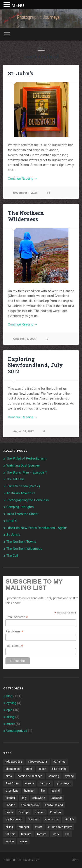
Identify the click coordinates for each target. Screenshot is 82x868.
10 (47, 339)
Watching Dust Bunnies (23, 465)
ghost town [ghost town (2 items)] (63, 784)
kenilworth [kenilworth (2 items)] (39, 798)
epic (9, 710)
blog (9, 696)
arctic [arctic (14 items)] (29, 769)
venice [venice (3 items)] (10, 841)
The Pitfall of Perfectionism (26, 458)
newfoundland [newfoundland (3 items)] (54, 805)
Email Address (17, 617)
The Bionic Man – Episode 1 (27, 472)
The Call (12, 556)
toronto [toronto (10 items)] (42, 834)
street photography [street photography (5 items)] (60, 827)
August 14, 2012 (23, 431)
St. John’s (21, 73)
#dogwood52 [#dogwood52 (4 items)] (14, 762)
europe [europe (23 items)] (30, 784)
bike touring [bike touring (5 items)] (59, 769)
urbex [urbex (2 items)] (56, 834)
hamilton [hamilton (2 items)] (30, 791)
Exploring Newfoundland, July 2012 (35, 365)
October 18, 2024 (24, 339)
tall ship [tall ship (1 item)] (10, 834)
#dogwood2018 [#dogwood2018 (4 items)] (38, 762)
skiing (10, 717)
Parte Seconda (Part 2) (23, 486)
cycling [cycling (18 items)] (69, 776)
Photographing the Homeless (28, 500)
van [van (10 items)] (67, 834)
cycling (11, 703)
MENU (18, 5)
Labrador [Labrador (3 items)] (56, 798)
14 (48, 193)
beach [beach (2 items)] (42, 769)
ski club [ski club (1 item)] (69, 820)
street (11, 724)
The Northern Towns (21, 542)
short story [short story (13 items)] (52, 820)
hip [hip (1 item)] (43, 791)
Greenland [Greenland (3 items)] (12, 791)
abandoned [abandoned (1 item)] (13, 769)
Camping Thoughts (20, 507)
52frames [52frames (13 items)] (59, 762)
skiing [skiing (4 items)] (9, 827)
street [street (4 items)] (39, 827)
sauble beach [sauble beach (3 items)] (14, 820)
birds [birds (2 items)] (9, 776)
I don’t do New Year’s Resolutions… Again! (37, 528)
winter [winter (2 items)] (23, 841)
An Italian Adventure (21, 493)
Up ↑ (75, 860)
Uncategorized (17, 731)
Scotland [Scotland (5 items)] (34, 820)
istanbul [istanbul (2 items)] (11, 798)
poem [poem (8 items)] (9, 812)
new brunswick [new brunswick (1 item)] (30, 805)
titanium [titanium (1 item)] (26, 834)
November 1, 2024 (25, 193)
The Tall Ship (15, 479)
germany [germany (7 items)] (45, 784)
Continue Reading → (23, 179)
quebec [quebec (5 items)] (40, 812)
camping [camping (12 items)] (54, 776)
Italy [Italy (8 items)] (24, 798)
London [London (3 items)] (10, 805)
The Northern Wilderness (26, 216)
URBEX (12, 521)
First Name (14, 631)
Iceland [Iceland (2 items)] (55, 791)
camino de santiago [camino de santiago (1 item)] (30, 776)
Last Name (14, 646)
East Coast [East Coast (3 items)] (12, 784)
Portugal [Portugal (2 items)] (24, 812)
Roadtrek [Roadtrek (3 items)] (56, 812)
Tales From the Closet (22, 514)
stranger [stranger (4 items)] (24, 827)
